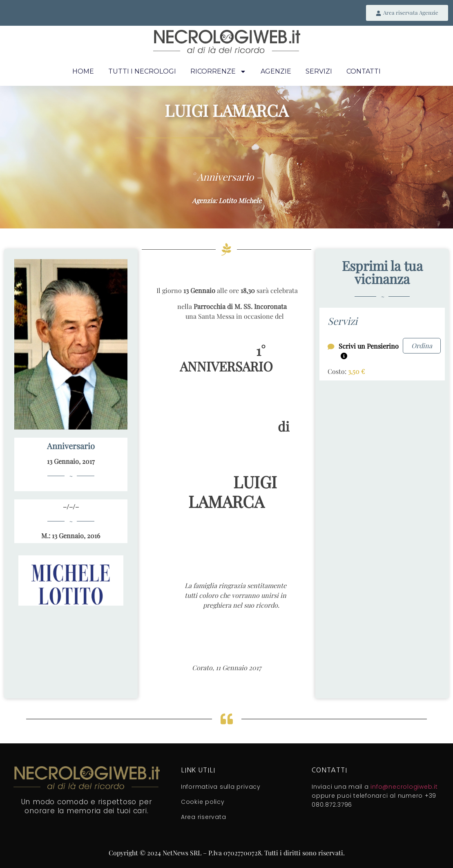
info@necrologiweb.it (404, 787)
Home (83, 72)
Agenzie (276, 72)
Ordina (422, 346)
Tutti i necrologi (142, 72)
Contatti (364, 72)
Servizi (319, 72)
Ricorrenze (218, 72)
